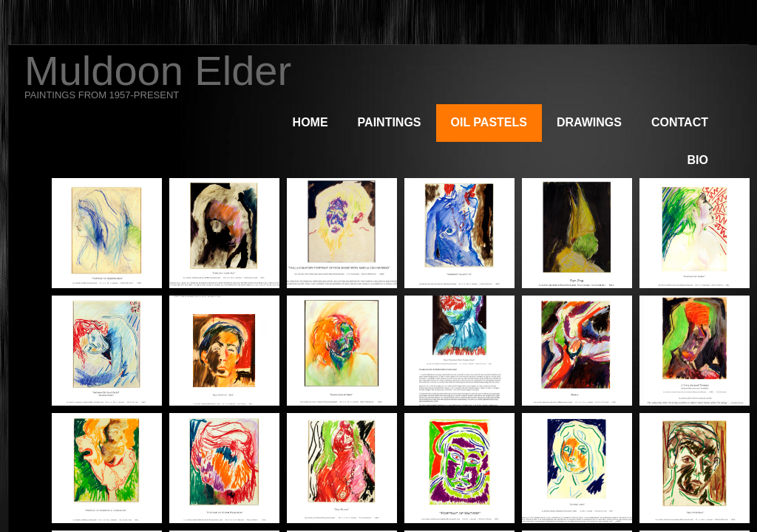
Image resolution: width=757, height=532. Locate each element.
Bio (698, 160)
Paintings (390, 122)
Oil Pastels (489, 122)
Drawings (589, 122)
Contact (680, 122)
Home (310, 122)
